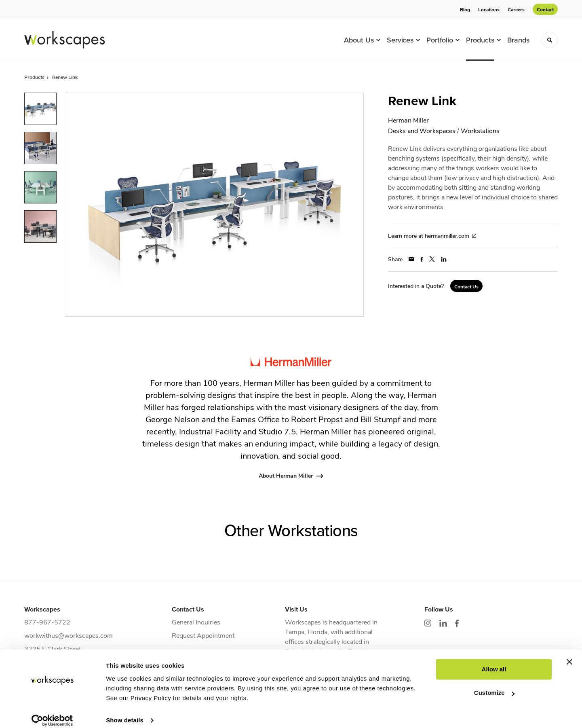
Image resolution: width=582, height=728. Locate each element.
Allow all (494, 661)
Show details (125, 712)
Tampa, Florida (306, 632)
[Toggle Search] (550, 40)
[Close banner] (569, 654)
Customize (494, 685)
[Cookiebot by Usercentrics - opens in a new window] (52, 712)
